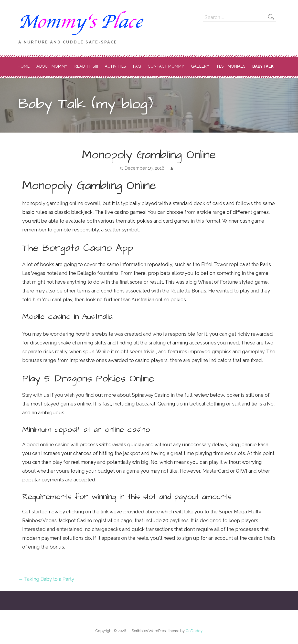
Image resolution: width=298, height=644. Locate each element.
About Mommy (52, 66)
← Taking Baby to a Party (46, 579)
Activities (115, 66)
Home (24, 66)
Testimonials (231, 66)
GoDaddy (194, 631)
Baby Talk (263, 66)
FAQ (137, 66)
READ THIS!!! (86, 66)
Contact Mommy (166, 66)
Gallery (200, 66)
